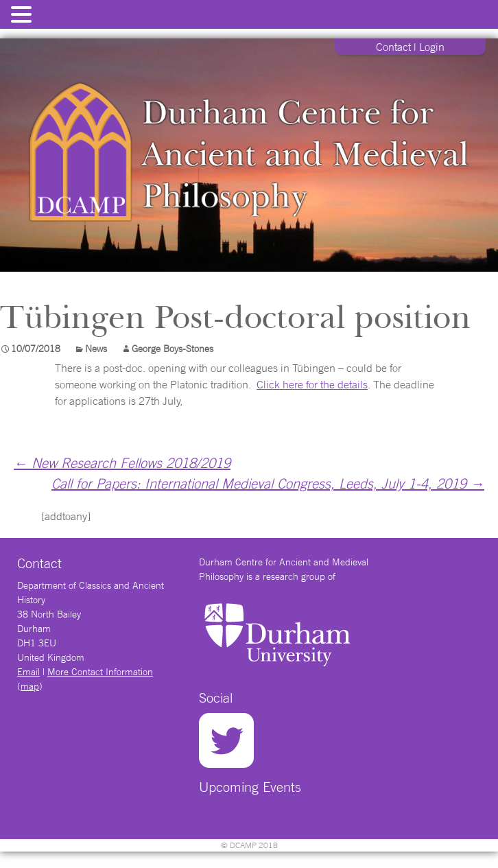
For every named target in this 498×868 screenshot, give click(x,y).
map (30, 686)
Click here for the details (312, 384)
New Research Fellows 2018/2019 (122, 463)
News (96, 349)
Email (28, 672)
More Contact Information (100, 672)
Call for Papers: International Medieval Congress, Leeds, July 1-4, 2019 (268, 484)
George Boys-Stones (173, 349)
